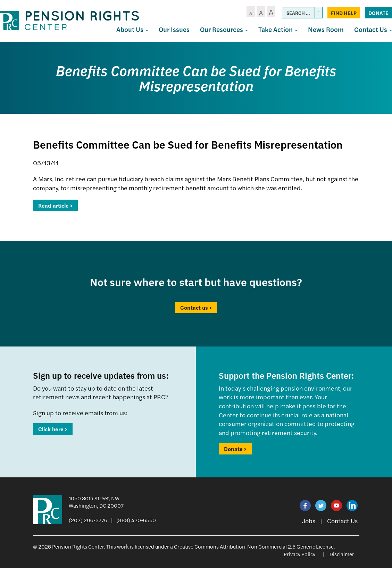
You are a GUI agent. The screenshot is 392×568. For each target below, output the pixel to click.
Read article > (55, 205)
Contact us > (196, 307)
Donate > (235, 449)
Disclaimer (342, 554)
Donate (378, 13)
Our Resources (224, 29)
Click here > (53, 429)
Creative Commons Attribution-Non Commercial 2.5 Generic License (254, 546)
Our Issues (174, 29)
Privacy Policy (299, 554)
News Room (326, 29)
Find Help (344, 13)
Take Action (278, 29)
